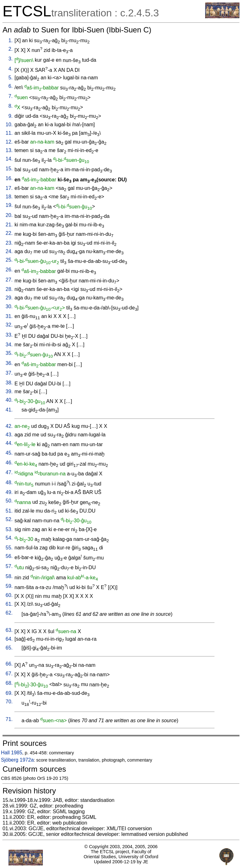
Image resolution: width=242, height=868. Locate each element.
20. (9, 215)
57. (9, 566)
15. (9, 169)
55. (9, 548)
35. (9, 353)
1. (11, 40)
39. (9, 391)
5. (11, 78)
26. (9, 270)
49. (9, 492)
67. (9, 674)
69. (9, 693)
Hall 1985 (12, 753)
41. (9, 410)
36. (9, 363)
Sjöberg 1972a (17, 760)
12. (9, 142)
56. (9, 556)
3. (11, 59)
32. (9, 325)
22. (9, 233)
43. (9, 435)
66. (9, 664)
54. (9, 538)
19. (9, 205)
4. (11, 69)
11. (9, 133)
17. (9, 188)
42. (9, 426)
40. (9, 400)
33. (9, 335)
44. (9, 443)
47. (9, 472)
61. (9, 604)
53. (9, 529)
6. (11, 86)
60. (9, 595)
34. (9, 345)
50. (9, 501)
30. (9, 306)
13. (9, 150)
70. (9, 702)
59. (9, 586)
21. (9, 225)
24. (9, 251)
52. (9, 519)
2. (11, 49)
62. (9, 613)
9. (11, 116)
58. (9, 576)
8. (11, 106)
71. (9, 719)
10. (9, 125)
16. (9, 178)
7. (11, 96)
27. (9, 280)
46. (9, 463)
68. (9, 683)
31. (9, 316)
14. (9, 159)
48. (9, 482)
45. (9, 453)
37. (9, 373)
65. (9, 648)
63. (9, 630)
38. (9, 383)
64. (9, 639)
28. (9, 289)
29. (9, 298)
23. (9, 243)
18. (9, 197)
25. (9, 260)
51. (9, 511)
